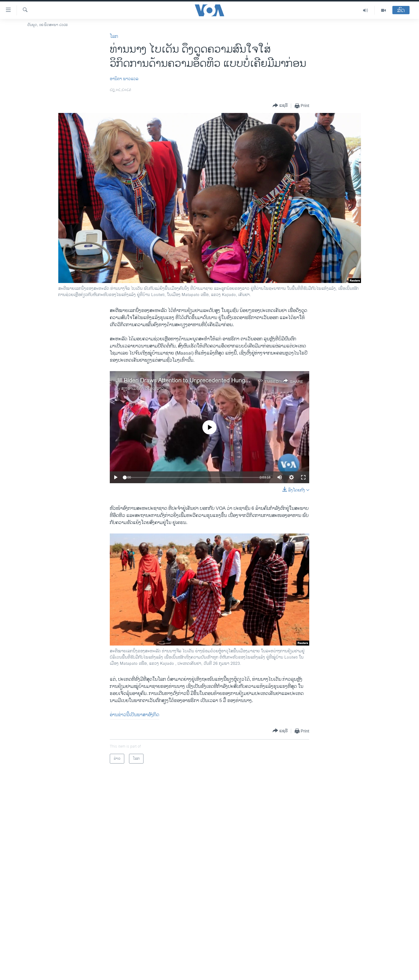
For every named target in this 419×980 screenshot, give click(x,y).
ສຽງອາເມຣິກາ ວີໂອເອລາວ (143, 388)
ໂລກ (114, 37)
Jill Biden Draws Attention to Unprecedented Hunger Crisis (191, 381)
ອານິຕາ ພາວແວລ (124, 79)
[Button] (280, 106)
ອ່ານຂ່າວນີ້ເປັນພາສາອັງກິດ (134, 715)
